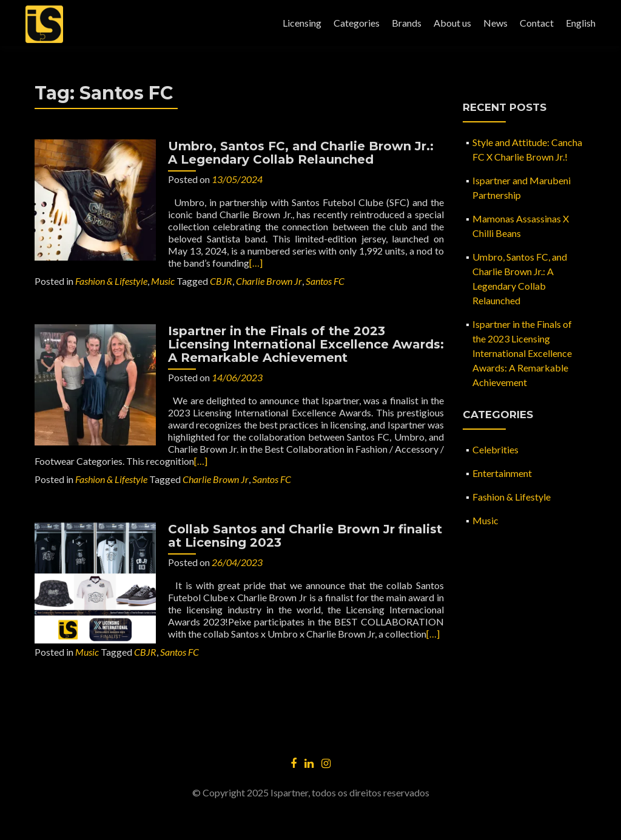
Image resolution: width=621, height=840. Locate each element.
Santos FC (325, 281)
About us (452, 23)
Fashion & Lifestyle (111, 281)
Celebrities (495, 449)
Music (163, 281)
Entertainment (502, 473)
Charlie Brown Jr (269, 281)
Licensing (302, 23)
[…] (256, 263)
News (495, 23)
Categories (357, 23)
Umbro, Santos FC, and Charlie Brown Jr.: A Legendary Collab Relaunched (301, 153)
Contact (537, 23)
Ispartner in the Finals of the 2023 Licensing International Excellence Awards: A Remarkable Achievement (306, 344)
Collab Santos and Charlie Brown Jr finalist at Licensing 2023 (305, 536)
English (581, 23)
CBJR (221, 281)
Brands (407, 23)
